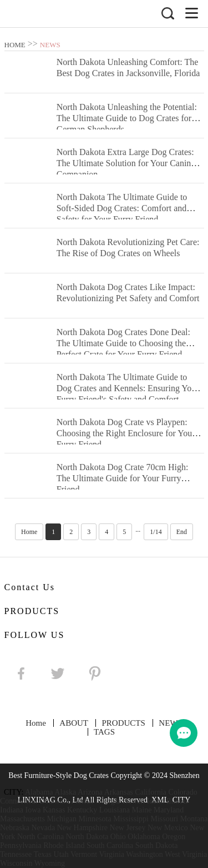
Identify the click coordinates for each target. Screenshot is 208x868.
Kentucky (82, 810)
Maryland (169, 810)
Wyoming (50, 863)
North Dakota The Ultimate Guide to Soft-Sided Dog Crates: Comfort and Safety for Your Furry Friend (122, 208)
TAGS (104, 732)
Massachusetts (22, 819)
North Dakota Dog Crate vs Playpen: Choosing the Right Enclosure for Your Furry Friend (126, 433)
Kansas (54, 810)
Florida (82, 801)
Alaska (65, 792)
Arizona (90, 792)
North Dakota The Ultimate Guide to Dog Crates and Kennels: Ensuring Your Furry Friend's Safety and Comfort (128, 388)
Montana (194, 819)
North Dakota (87, 837)
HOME (15, 45)
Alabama (39, 792)
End (182, 532)
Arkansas (119, 792)
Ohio (118, 837)
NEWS (50, 45)
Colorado (183, 792)
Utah (61, 854)
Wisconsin (16, 863)
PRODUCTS (123, 723)
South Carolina (110, 845)
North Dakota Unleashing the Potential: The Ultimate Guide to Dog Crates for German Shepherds (127, 118)
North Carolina (40, 837)
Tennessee (16, 854)
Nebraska (15, 828)
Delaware (54, 801)
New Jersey (128, 828)
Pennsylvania (21, 845)
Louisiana (115, 810)
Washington (144, 854)
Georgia (108, 801)
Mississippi (131, 819)
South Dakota (157, 845)
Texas (43, 854)
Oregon (174, 837)
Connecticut (19, 801)
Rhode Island (64, 845)
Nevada (43, 828)
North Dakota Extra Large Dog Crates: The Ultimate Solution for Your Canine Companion (126, 163)
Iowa (33, 810)
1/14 (156, 532)
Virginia (111, 854)
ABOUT (74, 723)
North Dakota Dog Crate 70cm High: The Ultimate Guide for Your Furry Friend (123, 478)
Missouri (164, 819)
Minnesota (95, 819)
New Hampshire (82, 828)
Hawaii (134, 801)
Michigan (62, 819)
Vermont (84, 854)
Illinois (177, 801)
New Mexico (168, 828)
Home (29, 532)
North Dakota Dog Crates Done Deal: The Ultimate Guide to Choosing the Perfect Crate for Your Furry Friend (123, 343)
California (151, 792)
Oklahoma (144, 837)
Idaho (156, 801)
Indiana (12, 810)
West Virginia (186, 854)
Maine (142, 810)
